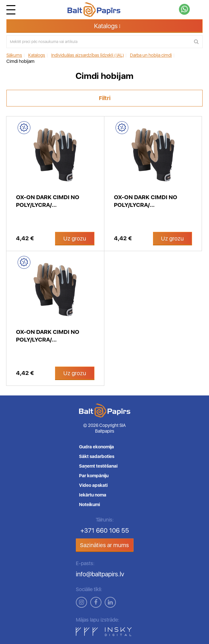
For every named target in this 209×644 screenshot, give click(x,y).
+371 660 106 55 (105, 530)
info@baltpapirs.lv (100, 574)
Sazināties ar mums (104, 545)
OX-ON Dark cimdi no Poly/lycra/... (48, 201)
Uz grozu (75, 238)
